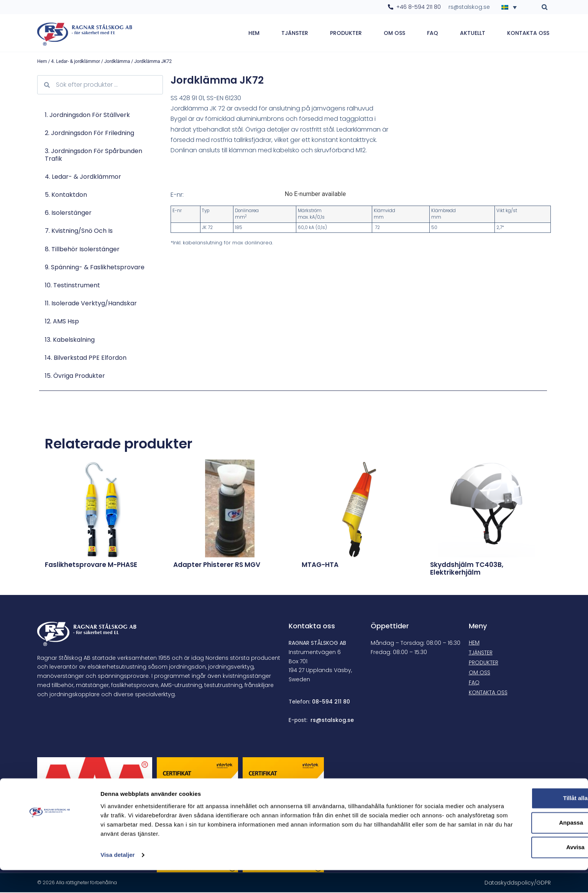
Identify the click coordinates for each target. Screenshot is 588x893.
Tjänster (295, 33)
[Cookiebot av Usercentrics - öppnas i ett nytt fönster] (50, 878)
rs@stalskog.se (332, 721)
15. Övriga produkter (75, 376)
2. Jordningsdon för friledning (90, 134)
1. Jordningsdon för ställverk (87, 116)
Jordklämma (117, 62)
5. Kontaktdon (66, 195)
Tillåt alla (524, 821)
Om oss (394, 33)
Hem (254, 33)
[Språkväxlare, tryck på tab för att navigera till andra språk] (511, 7)
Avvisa (524, 870)
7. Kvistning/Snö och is (79, 231)
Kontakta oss (528, 33)
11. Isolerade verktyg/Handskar (91, 304)
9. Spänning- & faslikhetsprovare (95, 268)
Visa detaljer (117, 878)
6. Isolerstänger (68, 213)
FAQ (433, 33)
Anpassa (524, 846)
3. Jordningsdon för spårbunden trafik (94, 155)
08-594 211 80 (331, 702)
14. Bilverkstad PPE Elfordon (86, 358)
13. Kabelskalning (70, 340)
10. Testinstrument (72, 286)
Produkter (346, 33)
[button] (544, 7)
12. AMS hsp (62, 322)
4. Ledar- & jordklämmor (76, 62)
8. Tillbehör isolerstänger (82, 250)
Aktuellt (473, 33)
